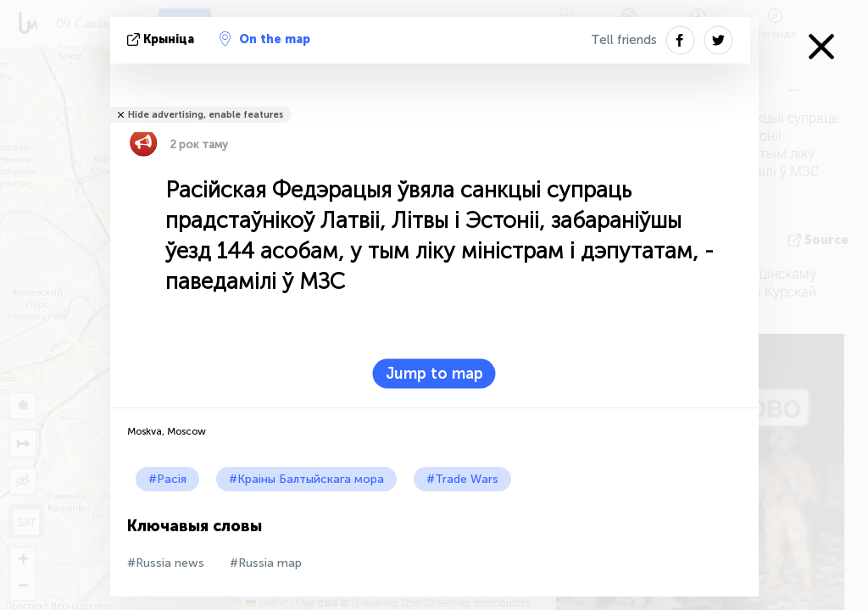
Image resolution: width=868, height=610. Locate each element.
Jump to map (434, 374)
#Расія (167, 479)
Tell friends (624, 40)
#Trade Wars (462, 479)
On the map (265, 39)
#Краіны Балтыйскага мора (306, 479)
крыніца (162, 39)
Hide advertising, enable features (206, 115)
